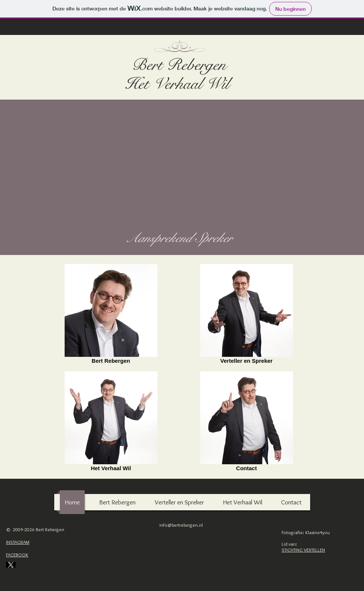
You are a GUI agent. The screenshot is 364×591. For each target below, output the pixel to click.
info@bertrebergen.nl (181, 525)
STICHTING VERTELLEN (303, 550)
